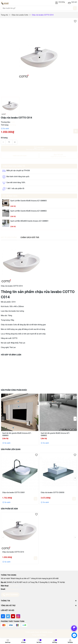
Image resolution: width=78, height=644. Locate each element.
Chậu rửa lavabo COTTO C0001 (14, 492)
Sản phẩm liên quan (11, 449)
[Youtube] (13, 616)
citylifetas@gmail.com (14, 589)
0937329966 (14, 586)
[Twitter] (8, 616)
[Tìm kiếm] (75, 8)
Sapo (44, 635)
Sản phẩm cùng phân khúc (14, 390)
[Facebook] (3, 616)
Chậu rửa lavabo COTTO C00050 (52, 492)
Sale (73, 4)
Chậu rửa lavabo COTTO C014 (13, 552)
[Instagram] (18, 616)
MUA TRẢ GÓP (58, 156)
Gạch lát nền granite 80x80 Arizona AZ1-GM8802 (29, 211)
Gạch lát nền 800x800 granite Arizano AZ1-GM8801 (29, 221)
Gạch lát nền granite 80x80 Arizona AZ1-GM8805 (29, 201)
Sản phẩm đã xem (9, 509)
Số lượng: (4, 138)
